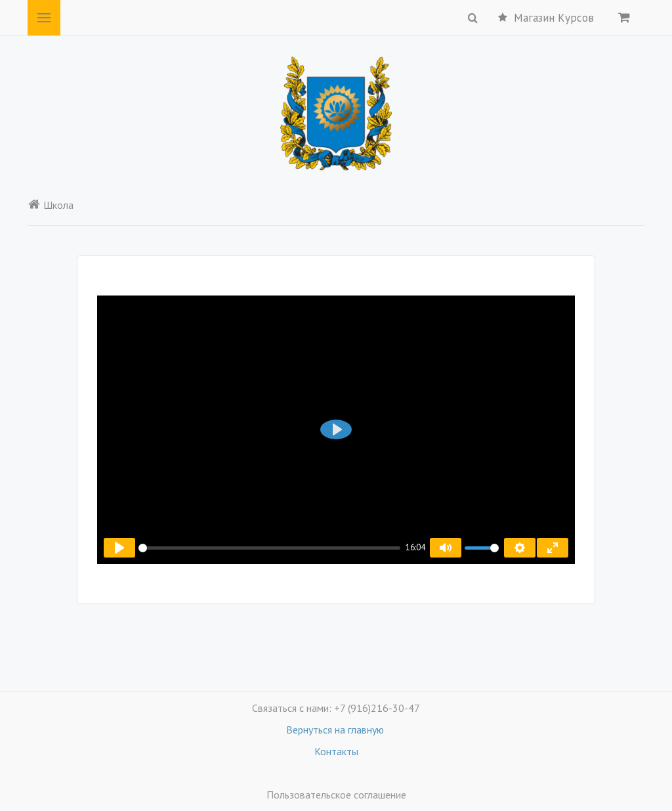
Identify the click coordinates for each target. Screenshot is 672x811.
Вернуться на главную (336, 730)
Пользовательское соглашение (336, 795)
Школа (51, 205)
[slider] (269, 548)
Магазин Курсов (546, 18)
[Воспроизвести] (119, 548)
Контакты (336, 751)
